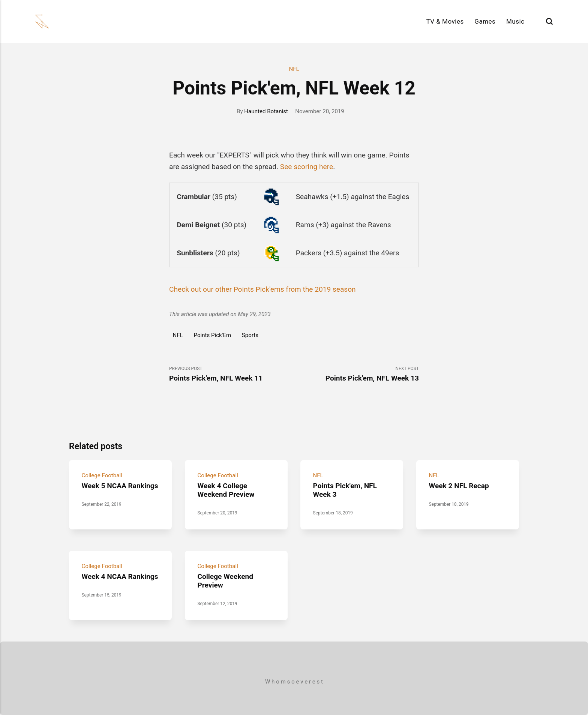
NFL (294, 69)
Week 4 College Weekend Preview (226, 490)
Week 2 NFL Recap (459, 485)
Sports (250, 335)
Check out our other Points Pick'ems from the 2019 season (262, 289)
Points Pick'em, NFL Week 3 (345, 490)
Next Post (356, 374)
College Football (102, 475)
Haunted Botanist (266, 111)
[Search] (549, 22)
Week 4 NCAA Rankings (120, 576)
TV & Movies (445, 21)
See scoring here (307, 167)
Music (515, 21)
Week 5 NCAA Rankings (120, 485)
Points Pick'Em (213, 335)
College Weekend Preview (225, 580)
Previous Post (232, 374)
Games (485, 21)
